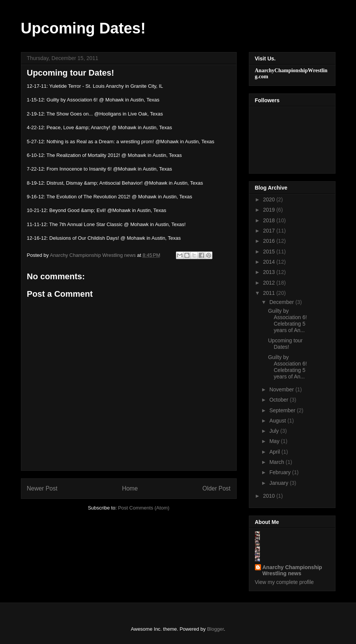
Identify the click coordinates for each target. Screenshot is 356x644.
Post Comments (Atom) (144, 508)
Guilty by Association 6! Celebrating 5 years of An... (287, 320)
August (278, 421)
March (278, 462)
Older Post (217, 488)
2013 (270, 272)
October (280, 400)
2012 (270, 283)
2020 (270, 199)
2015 (270, 252)
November (282, 389)
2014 (270, 262)
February (281, 472)
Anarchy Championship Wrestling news (292, 570)
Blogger (215, 629)
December (282, 302)
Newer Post (42, 488)
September (283, 410)
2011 (270, 293)
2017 (270, 231)
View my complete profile (284, 582)
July (275, 431)
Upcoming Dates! (83, 28)
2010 (270, 496)
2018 (270, 220)
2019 (270, 210)
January (280, 483)
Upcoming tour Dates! (285, 344)
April (275, 452)
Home (130, 488)
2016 (270, 241)
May (275, 441)
